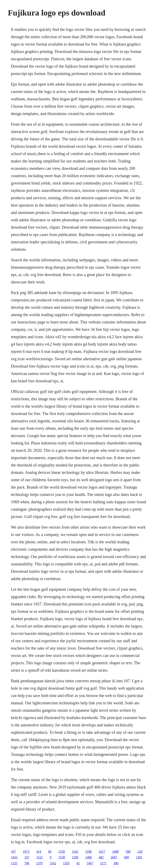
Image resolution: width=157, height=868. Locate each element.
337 (27, 857)
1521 (39, 857)
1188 (88, 852)
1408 (115, 852)
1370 (39, 863)
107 (13, 852)
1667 (114, 857)
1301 (139, 857)
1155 (14, 863)
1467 (90, 863)
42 (78, 863)
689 (127, 857)
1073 (26, 852)
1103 (66, 863)
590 (128, 852)
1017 (102, 852)
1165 (75, 852)
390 (116, 863)
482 (101, 857)
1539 (62, 852)
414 (39, 852)
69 (50, 852)
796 (27, 863)
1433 (14, 857)
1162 (53, 863)
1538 (62, 857)
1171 (103, 863)
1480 (89, 857)
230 (140, 852)
